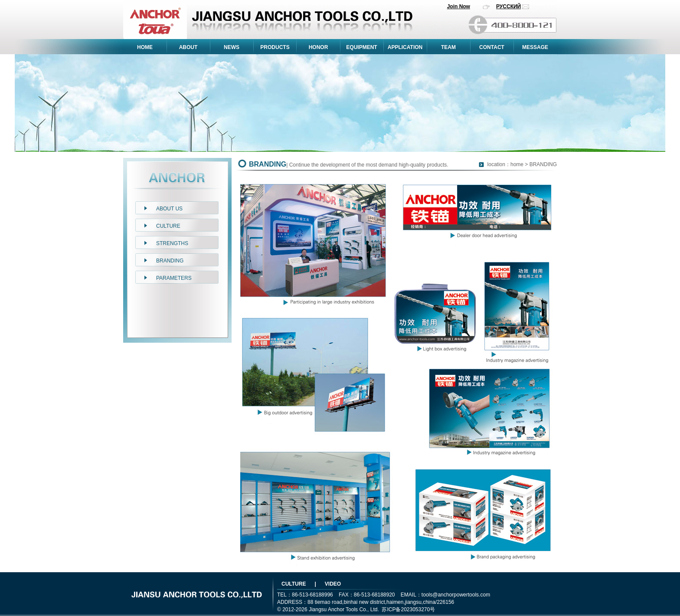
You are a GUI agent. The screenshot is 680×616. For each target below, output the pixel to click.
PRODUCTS (275, 47)
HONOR (319, 47)
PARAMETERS (174, 278)
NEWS (232, 47)
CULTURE (168, 226)
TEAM (448, 47)
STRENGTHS (172, 243)
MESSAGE (535, 47)
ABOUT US (169, 209)
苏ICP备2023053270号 (408, 609)
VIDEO (333, 584)
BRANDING (170, 261)
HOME (145, 47)
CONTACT (492, 47)
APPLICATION (405, 47)
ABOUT (188, 47)
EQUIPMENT (361, 47)
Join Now (459, 7)
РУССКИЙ (508, 7)
